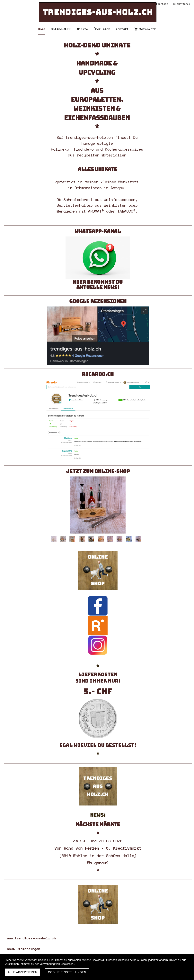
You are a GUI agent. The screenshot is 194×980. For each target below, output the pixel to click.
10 (138, 539)
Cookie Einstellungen (67, 972)
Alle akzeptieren (23, 972)
